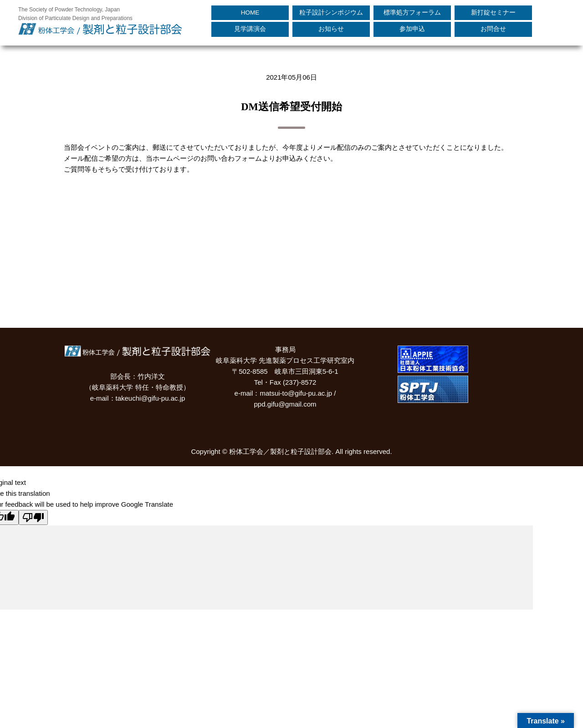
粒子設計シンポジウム (331, 13)
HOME (250, 13)
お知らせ (331, 29)
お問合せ (493, 29)
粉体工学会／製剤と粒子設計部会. (281, 451)
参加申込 (412, 29)
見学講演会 (250, 29)
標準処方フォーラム (412, 13)
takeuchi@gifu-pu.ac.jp (151, 398)
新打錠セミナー (493, 13)
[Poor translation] (33, 517)
